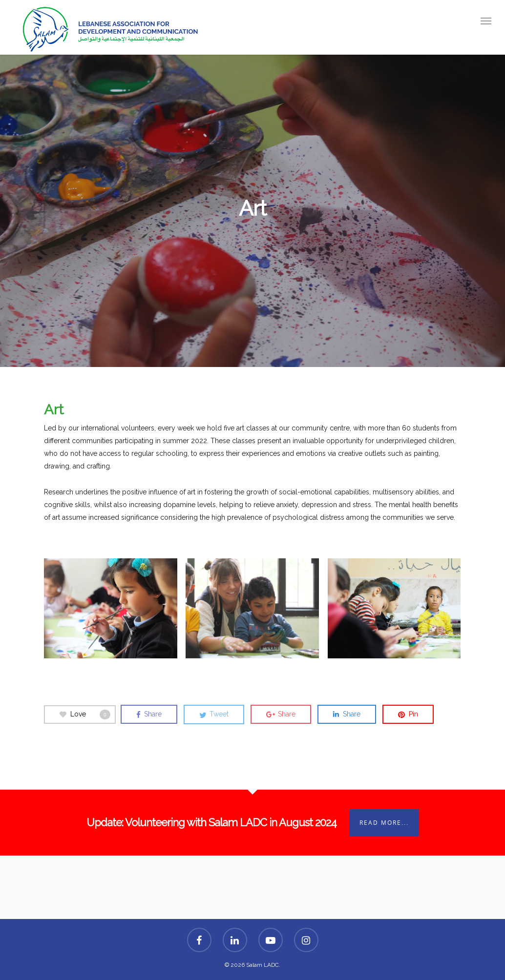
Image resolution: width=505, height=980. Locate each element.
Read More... (384, 823)
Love (85, 715)
